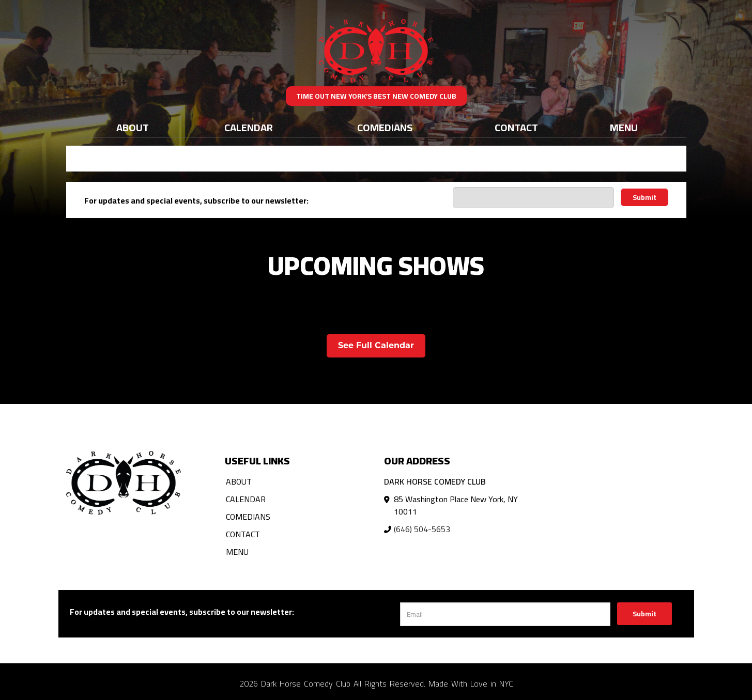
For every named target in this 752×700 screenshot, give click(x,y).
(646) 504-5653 (422, 529)
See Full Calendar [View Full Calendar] (376, 345)
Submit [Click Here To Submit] (644, 614)
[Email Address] (533, 198)
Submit (644, 197)
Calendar (249, 127)
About (133, 127)
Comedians (385, 127)
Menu (624, 127)
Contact (516, 127)
